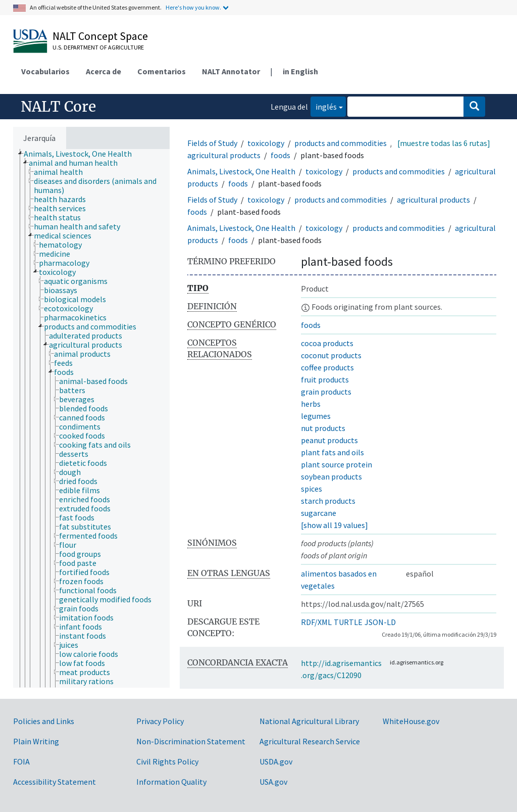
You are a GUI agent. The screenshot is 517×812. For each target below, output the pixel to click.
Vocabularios (45, 71)
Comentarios (162, 71)
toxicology (266, 143)
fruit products (325, 379)
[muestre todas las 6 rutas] (444, 143)
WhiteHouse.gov (411, 721)
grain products (326, 392)
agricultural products (224, 155)
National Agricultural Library (309, 721)
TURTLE (348, 622)
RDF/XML (316, 622)
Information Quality (171, 782)
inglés (324, 106)
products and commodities (341, 143)
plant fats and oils (332, 452)
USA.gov (273, 782)
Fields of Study (212, 143)
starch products (328, 501)
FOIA (21, 761)
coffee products (327, 367)
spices (312, 489)
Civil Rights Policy (167, 761)
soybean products (331, 476)
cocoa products (327, 343)
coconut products (331, 355)
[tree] (91, 418)
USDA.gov (276, 761)
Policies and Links (44, 721)
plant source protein (337, 464)
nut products (323, 428)
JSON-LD (380, 622)
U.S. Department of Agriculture (98, 47)
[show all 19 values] (334, 525)
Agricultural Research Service (310, 741)
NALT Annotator (231, 71)
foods (280, 155)
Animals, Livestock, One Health (241, 171)
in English (300, 71)
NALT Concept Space (100, 36)
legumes (316, 416)
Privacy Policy (160, 721)
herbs (311, 404)
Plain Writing (36, 741)
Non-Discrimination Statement (191, 741)
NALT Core (58, 107)
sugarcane (319, 513)
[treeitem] (82, 154)
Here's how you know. (193, 7)
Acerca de (104, 71)
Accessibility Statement (55, 782)
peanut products (329, 440)
